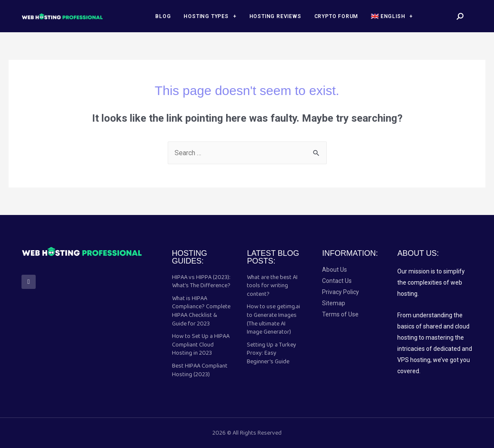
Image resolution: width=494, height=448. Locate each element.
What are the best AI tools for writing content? (272, 286)
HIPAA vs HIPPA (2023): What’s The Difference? (201, 282)
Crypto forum (336, 16)
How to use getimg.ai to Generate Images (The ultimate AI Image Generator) (273, 319)
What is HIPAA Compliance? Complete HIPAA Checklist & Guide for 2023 (201, 311)
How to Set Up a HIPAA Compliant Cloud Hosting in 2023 (201, 345)
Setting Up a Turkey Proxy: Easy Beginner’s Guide (272, 353)
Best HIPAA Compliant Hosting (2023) (200, 370)
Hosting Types (210, 16)
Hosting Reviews (275, 16)
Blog (163, 16)
